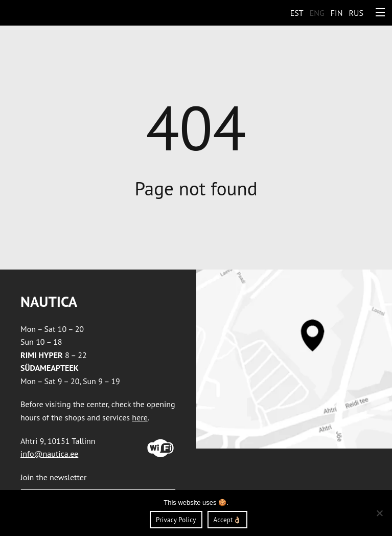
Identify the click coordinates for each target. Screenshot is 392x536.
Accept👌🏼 (227, 520)
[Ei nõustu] (379, 513)
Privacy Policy (176, 520)
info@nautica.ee (49, 454)
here (140, 417)
